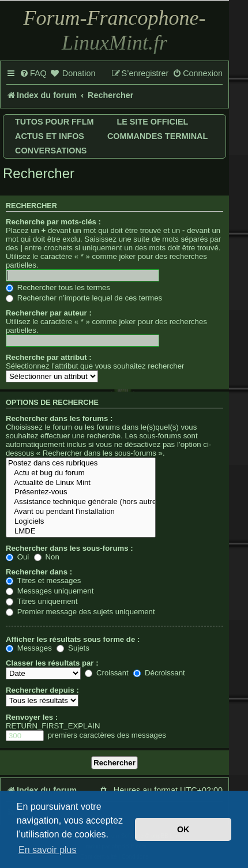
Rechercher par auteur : (49, 313)
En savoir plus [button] (48, 850)
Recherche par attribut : (49, 357)
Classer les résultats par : (52, 663)
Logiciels (81, 522)
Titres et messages (43, 580)
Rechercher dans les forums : (59, 418)
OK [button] (183, 829)
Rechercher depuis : (42, 690)
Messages (29, 648)
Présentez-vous (81, 492)
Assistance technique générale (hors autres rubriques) (81, 502)
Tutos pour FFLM (54, 122)
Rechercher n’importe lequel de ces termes (84, 298)
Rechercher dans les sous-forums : (69, 548)
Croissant (106, 673)
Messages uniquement (50, 591)
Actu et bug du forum (81, 473)
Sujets (73, 648)
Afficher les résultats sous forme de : (73, 639)
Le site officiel (152, 122)
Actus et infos (50, 136)
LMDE (81, 531)
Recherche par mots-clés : (53, 222)
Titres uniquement (42, 601)
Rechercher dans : (39, 572)
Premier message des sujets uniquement (80, 612)
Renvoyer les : (32, 717)
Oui (17, 557)
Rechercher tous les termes (58, 288)
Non (47, 557)
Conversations (51, 151)
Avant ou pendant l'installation (81, 512)
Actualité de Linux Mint (81, 483)
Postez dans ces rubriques (81, 463)
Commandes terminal (157, 136)
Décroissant (159, 673)
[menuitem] (33, 74)
